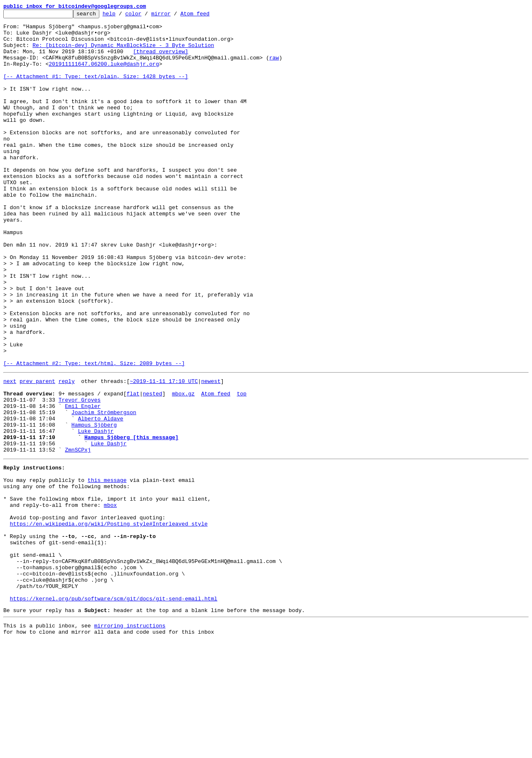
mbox (110, 600)
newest (211, 453)
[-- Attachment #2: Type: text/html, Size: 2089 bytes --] (94, 434)
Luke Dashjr (96, 513)
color (146, 16)
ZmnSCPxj (78, 536)
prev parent (37, 453)
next (10, 453)
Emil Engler (83, 483)
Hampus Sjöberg (94, 506)
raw (274, 67)
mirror (174, 16)
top (242, 468)
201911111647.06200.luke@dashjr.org (104, 75)
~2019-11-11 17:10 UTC (164, 453)
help (122, 16)
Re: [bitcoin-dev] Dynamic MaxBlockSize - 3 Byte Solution (123, 52)
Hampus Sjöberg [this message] (131, 521)
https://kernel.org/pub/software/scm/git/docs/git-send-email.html (114, 712)
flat (133, 468)
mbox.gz (183, 468)
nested (152, 468)
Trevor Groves (80, 476)
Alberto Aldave (100, 498)
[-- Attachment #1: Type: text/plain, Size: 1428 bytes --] (96, 90)
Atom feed (208, 16)
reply (67, 453)
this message (107, 570)
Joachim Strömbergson (104, 491)
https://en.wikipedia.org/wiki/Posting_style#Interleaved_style (109, 622)
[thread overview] (161, 60)
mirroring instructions (130, 741)
